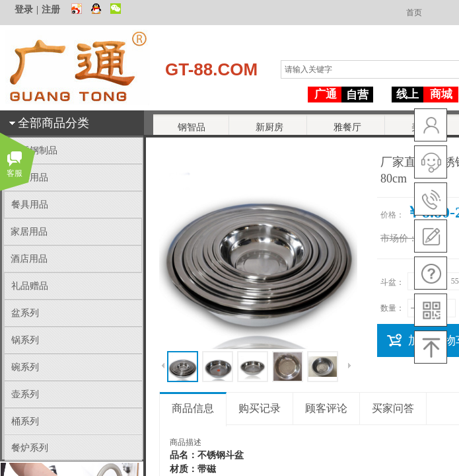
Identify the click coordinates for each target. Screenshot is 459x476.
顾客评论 (326, 408)
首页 (414, 13)
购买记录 (260, 408)
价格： (392, 215)
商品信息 (193, 408)
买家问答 (393, 408)
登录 (24, 10)
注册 (51, 10)
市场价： (399, 238)
